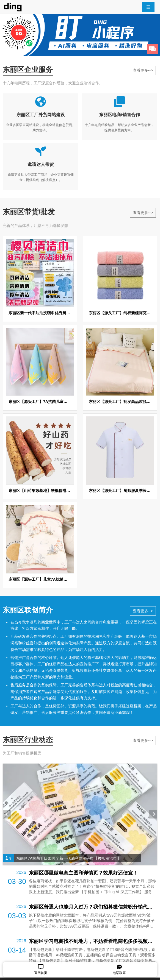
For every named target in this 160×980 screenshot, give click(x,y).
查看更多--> (143, 70)
